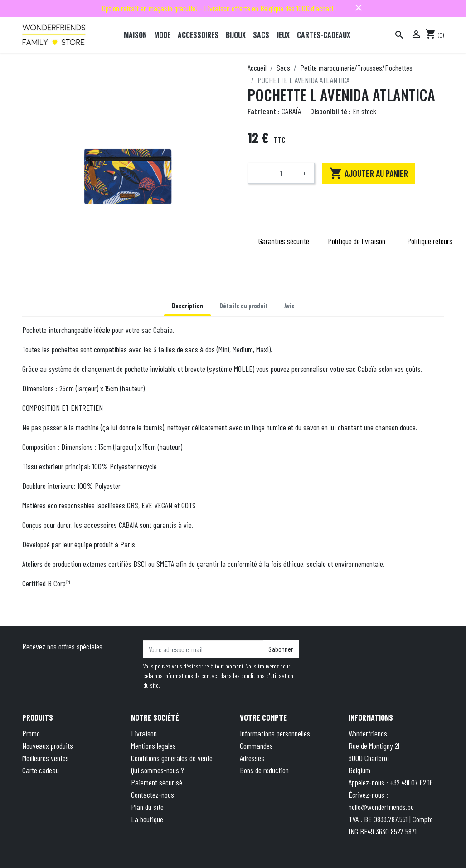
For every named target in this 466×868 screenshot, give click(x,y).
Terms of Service (361, 847)
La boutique (147, 819)
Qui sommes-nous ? (158, 770)
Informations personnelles (275, 733)
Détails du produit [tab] (244, 306)
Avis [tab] (289, 306)
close (359, 8)
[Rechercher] (399, 35)
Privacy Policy (310, 847)
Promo (31, 733)
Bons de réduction (264, 770)
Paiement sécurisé (157, 782)
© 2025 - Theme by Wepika (104, 847)
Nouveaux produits (48, 746)
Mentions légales (153, 746)
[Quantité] (281, 173)
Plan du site (147, 807)
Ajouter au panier (369, 173)
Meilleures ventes (46, 758)
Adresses (252, 758)
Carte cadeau (41, 770)
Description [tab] (187, 306)
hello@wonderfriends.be (381, 807)
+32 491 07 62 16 (411, 782)
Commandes (256, 746)
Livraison (144, 733)
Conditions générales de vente (172, 758)
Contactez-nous (153, 795)
